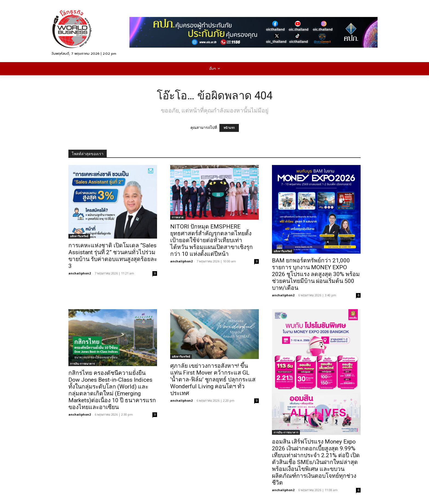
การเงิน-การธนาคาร (82, 364)
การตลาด (178, 217)
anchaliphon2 (80, 273)
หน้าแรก (229, 128)
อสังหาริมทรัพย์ (79, 236)
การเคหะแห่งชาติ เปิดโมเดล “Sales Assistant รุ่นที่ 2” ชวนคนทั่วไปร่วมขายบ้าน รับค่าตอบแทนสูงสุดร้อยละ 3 (113, 256)
